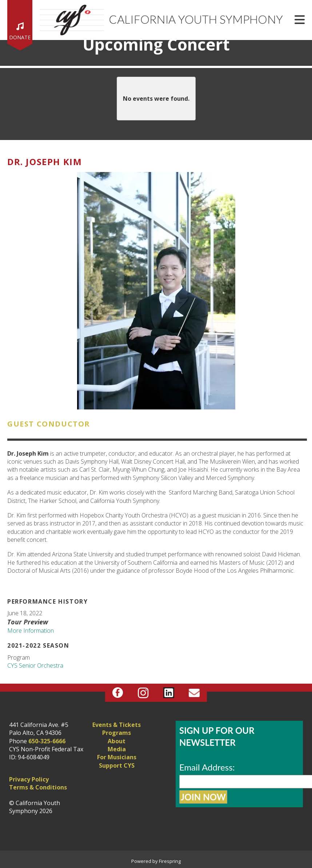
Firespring (170, 861)
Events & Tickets (117, 725)
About (117, 741)
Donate (20, 37)
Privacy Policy (29, 779)
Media (117, 749)
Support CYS (117, 765)
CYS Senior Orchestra (35, 665)
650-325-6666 (47, 741)
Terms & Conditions (38, 787)
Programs (117, 733)
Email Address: (207, 767)
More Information (31, 631)
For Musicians (117, 757)
